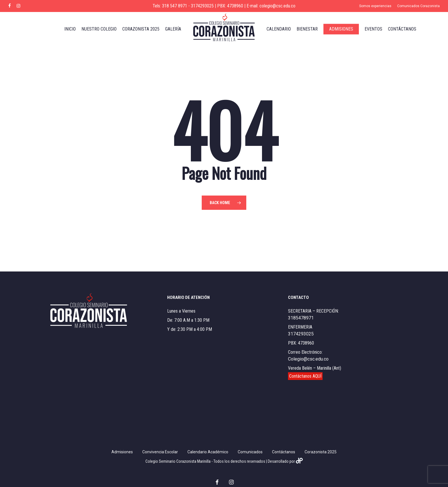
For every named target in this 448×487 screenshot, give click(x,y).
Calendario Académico (208, 452)
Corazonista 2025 (321, 452)
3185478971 (301, 318)
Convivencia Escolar (160, 452)
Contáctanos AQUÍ (305, 376)
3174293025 (301, 334)
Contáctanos (284, 452)
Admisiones (122, 452)
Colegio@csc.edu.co (308, 359)
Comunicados (250, 452)
